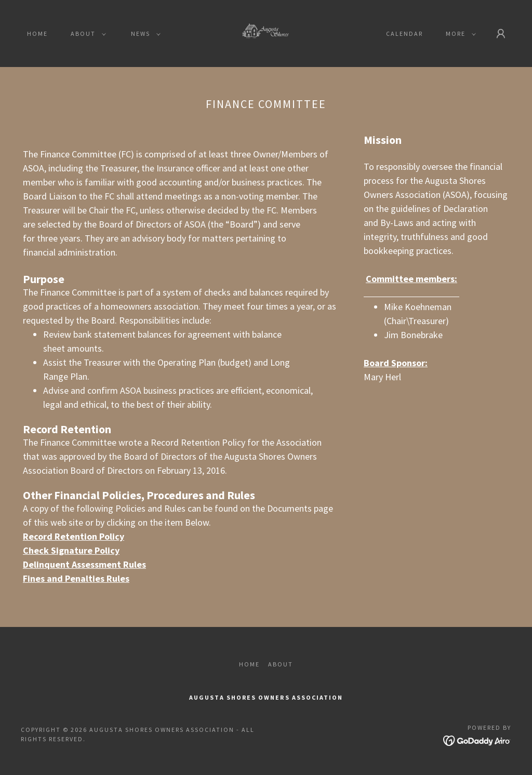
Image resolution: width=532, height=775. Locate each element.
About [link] (281, 664)
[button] (86, 34)
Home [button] (249, 664)
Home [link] (37, 34)
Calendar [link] (404, 34)
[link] (266, 32)
